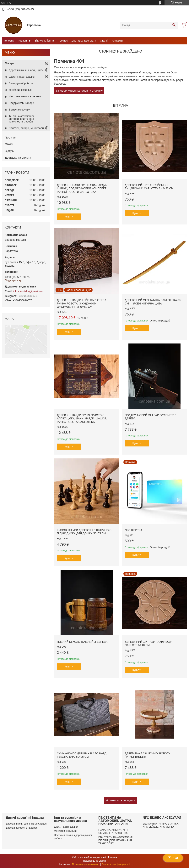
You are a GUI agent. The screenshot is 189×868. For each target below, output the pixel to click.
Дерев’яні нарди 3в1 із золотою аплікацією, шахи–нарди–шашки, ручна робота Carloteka (82, 419)
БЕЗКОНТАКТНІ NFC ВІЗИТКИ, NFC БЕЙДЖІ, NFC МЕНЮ (161, 825)
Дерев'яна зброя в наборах (22, 828)
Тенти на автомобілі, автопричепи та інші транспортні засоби (22, 119)
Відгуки (10, 151)
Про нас (63, 41)
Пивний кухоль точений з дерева (82, 642)
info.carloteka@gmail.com (29, 291)
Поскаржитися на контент (86, 864)
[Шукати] (174, 25)
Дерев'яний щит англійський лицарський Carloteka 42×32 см (149, 187)
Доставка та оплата (84, 41)
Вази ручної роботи (21, 83)
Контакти (117, 41)
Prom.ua (113, 857)
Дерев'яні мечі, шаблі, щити (26, 70)
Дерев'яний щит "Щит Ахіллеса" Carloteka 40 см (148, 644)
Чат (173, 858)
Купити (69, 217)
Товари (22, 41)
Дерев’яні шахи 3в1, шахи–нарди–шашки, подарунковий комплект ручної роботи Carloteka (82, 188)
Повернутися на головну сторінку (80, 91)
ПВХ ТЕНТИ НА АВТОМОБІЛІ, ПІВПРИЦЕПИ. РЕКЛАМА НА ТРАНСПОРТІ (116, 840)
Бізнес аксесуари (19, 110)
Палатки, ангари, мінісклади (26, 128)
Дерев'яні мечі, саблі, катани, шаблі (26, 824)
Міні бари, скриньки (65, 831)
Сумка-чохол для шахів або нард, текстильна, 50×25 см (82, 755)
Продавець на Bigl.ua (94, 861)
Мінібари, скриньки (20, 90)
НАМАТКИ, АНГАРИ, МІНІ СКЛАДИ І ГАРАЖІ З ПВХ (113, 831)
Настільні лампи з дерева (25, 96)
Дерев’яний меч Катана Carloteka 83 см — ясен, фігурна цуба (153, 302)
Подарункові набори (21, 103)
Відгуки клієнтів (44, 41)
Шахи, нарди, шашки (22, 77)
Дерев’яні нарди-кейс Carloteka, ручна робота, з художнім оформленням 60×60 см (82, 303)
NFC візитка (133, 530)
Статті (104, 41)
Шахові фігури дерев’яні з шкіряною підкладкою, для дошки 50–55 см (84, 532)
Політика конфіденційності (116, 864)
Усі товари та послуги (119, 800)
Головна (9, 41)
